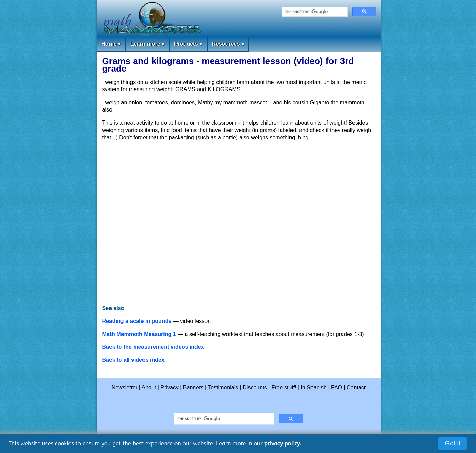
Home (111, 44)
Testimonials (223, 387)
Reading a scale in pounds (137, 321)
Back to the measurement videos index (153, 347)
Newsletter (125, 387)
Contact (356, 387)
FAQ (337, 387)
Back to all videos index (133, 360)
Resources (228, 44)
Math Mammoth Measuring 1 (139, 334)
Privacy (169, 387)
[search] (314, 12)
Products (188, 44)
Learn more (147, 44)
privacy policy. (283, 444)
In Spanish (314, 387)
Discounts (255, 387)
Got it (453, 443)
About (149, 387)
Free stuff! (284, 387)
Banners (193, 387)
